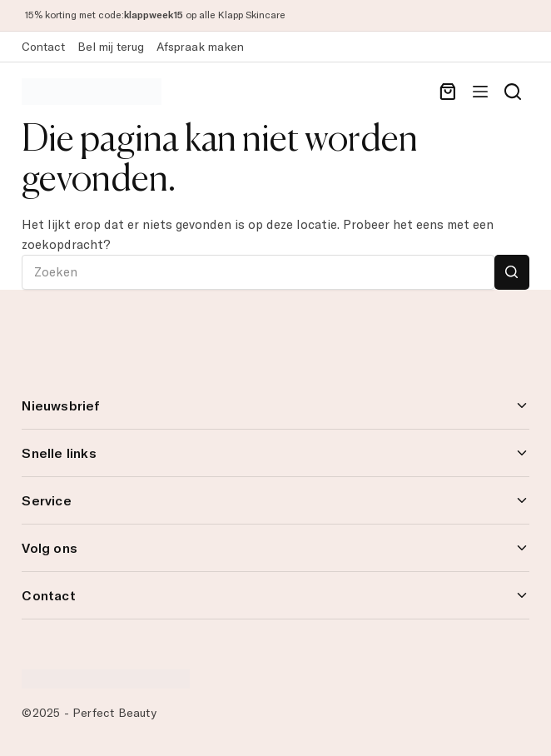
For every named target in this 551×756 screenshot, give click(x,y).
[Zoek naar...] (258, 272)
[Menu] (480, 92)
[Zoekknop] (512, 272)
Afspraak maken (200, 47)
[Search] (513, 92)
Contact (43, 47)
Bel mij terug (111, 47)
